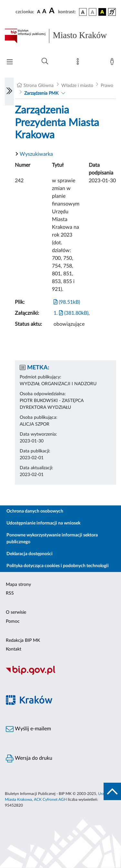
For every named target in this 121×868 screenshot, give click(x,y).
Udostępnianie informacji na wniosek (43, 523)
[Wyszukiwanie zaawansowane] (45, 61)
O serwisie (16, 612)
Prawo (107, 86)
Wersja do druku (29, 758)
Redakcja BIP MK (23, 640)
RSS (10, 593)
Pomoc (13, 621)
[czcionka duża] (53, 11)
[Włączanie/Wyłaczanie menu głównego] (10, 63)
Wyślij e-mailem (28, 729)
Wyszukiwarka (36, 154)
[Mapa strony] (79, 63)
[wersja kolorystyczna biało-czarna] (93, 12)
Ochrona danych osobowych (35, 511)
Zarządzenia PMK (41, 93)
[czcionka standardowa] (39, 12)
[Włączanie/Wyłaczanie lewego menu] (9, 91)
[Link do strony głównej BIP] (60, 36)
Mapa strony (18, 585)
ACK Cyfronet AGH (50, 799)
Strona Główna (39, 86)
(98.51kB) (67, 302)
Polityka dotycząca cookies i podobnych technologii (58, 566)
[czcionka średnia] (44, 12)
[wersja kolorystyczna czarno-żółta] (102, 12)
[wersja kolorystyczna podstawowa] (83, 12)
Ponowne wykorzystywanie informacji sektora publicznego (52, 539)
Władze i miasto (77, 86)
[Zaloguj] (113, 63)
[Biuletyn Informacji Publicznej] (60, 674)
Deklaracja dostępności (30, 554)
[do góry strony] (112, 791)
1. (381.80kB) (71, 313)
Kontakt (14, 649)
